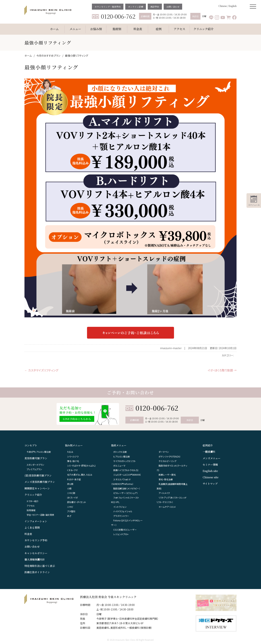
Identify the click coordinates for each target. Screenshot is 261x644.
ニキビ (70, 507)
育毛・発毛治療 (166, 479)
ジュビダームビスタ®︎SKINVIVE (127, 475)
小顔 (69, 488)
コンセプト (31, 445)
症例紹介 (208, 445)
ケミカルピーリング (167, 461)
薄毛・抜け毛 (73, 461)
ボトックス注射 (120, 452)
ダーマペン (164, 452)
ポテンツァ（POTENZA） (170, 456)
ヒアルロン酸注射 (122, 456)
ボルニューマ (119, 466)
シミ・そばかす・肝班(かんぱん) (81, 466)
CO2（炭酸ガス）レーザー (125, 530)
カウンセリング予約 (36, 540)
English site (210, 471)
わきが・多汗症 (74, 479)
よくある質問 (32, 528)
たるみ (70, 452)
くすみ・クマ (72, 470)
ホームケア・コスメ (167, 507)
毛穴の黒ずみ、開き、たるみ (80, 475)
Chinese (223, 6)
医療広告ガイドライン (37, 572)
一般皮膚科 (209, 452)
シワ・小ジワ (73, 456)
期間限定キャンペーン (37, 488)
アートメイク (164, 493)
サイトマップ (210, 484)
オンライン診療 (136, 7)
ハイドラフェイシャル (123, 511)
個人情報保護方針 (35, 559)
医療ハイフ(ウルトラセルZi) (126, 470)
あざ (69, 516)
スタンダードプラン (35, 465)
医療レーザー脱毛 (167, 475)
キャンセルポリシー (36, 553)
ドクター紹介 (33, 501)
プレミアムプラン (34, 469)
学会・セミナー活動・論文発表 (40, 515)
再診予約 (155, 7)
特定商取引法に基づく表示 (40, 566)
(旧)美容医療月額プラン (38, 475)
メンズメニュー (212, 458)
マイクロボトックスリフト (125, 461)
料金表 (28, 534)
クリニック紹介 (33, 495)
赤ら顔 (70, 484)
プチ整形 (71, 511)
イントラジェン (120, 507)
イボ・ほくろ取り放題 (222, 370)
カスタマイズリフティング (41, 370)
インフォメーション (36, 521)
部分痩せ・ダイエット (77, 502)
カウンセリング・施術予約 (108, 7)
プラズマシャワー (121, 516)
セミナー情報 (210, 465)
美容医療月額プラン (36, 458)
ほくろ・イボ (72, 497)
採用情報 (31, 510)
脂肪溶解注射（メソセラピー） (127, 488)
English (233, 6)
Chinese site (211, 477)
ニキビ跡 (71, 493)
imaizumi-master (171, 348)
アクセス (31, 506)
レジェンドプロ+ (121, 534)
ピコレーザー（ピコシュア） (126, 493)
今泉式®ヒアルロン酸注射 (39, 452)
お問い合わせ (173, 7)
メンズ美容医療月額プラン (40, 482)
